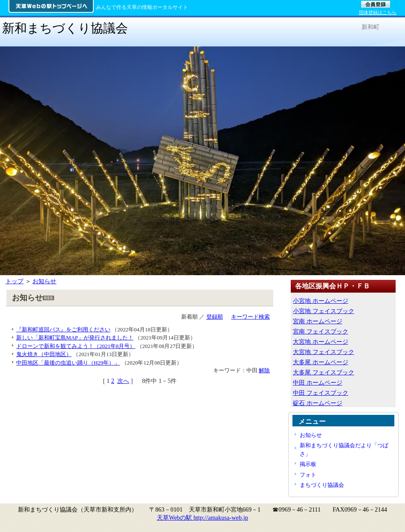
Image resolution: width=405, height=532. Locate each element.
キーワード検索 (250, 317)
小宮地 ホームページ (321, 301)
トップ (14, 281)
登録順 (215, 317)
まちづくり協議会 (322, 485)
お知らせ (44, 281)
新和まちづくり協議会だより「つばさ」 (344, 449)
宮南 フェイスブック (321, 331)
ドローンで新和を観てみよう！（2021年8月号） (76, 346)
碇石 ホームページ (318, 403)
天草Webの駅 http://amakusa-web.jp (202, 518)
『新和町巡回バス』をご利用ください (63, 329)
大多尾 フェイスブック (324, 372)
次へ (123, 381)
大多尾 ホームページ (321, 362)
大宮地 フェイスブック (324, 352)
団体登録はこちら (378, 12)
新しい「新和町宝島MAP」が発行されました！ (75, 338)
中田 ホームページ (318, 382)
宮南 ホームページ (318, 321)
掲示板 (308, 464)
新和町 (370, 27)
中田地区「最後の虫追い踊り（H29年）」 (68, 363)
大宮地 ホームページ (321, 342)
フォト (308, 475)
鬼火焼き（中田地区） (44, 354)
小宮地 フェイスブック (324, 311)
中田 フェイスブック (321, 393)
